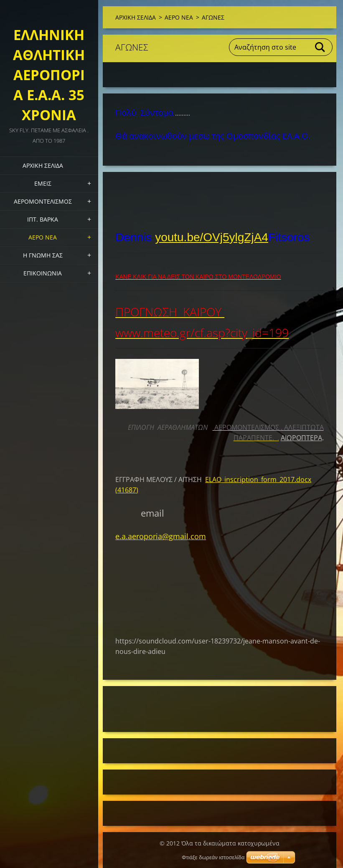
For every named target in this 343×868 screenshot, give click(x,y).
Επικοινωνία (43, 273)
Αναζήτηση (320, 47)
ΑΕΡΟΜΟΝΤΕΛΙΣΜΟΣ (43, 201)
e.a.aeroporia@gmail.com (161, 536)
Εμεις (43, 183)
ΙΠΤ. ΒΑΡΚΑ (43, 219)
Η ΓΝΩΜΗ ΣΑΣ (43, 255)
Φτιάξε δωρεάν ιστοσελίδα (213, 857)
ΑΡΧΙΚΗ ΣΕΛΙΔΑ (43, 165)
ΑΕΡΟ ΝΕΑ (43, 237)
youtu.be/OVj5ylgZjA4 (212, 237)
